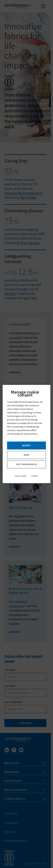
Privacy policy (21, 476)
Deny (26, 455)
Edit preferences (27, 464)
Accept (27, 446)
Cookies (35, 476)
